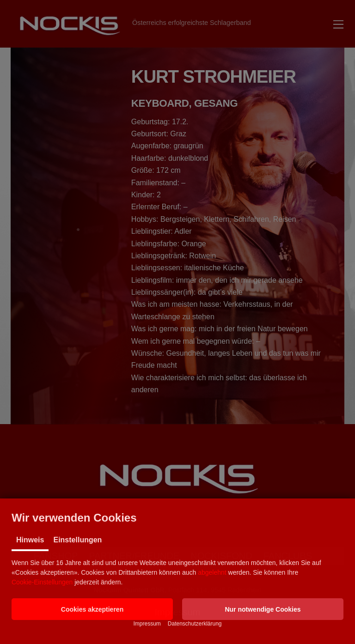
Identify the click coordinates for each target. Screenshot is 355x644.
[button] (92, 609)
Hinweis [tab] (30, 540)
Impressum (147, 624)
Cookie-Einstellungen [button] (42, 582)
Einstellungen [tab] (77, 540)
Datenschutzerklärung (195, 624)
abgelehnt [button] (212, 572)
